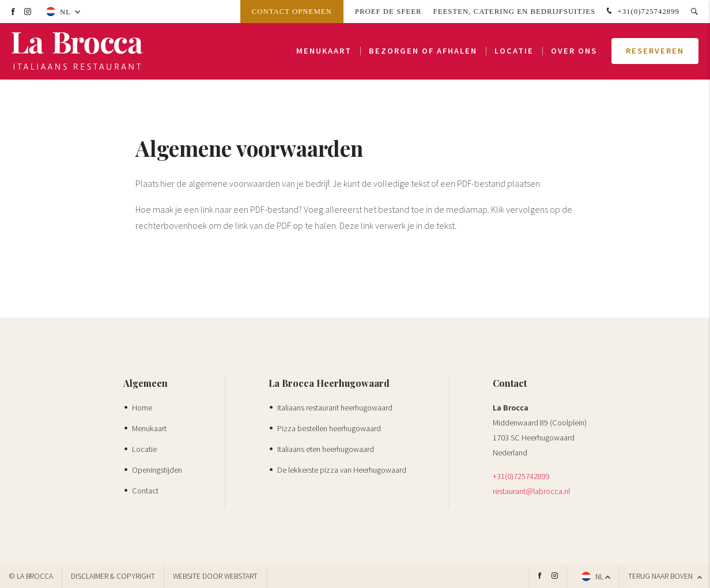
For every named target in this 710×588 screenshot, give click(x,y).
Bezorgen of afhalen (423, 52)
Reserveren (655, 52)
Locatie (514, 52)
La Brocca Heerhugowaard (329, 383)
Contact (145, 491)
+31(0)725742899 (642, 12)
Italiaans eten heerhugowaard (326, 449)
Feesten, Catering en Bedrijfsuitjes (515, 12)
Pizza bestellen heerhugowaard (329, 428)
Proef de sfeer (388, 12)
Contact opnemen (292, 12)
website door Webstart (215, 576)
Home (142, 408)
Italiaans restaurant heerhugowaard (335, 408)
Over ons (574, 52)
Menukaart (324, 52)
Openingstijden (157, 470)
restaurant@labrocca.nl (531, 491)
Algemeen (146, 383)
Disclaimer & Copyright (113, 576)
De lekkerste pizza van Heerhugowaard (342, 470)
